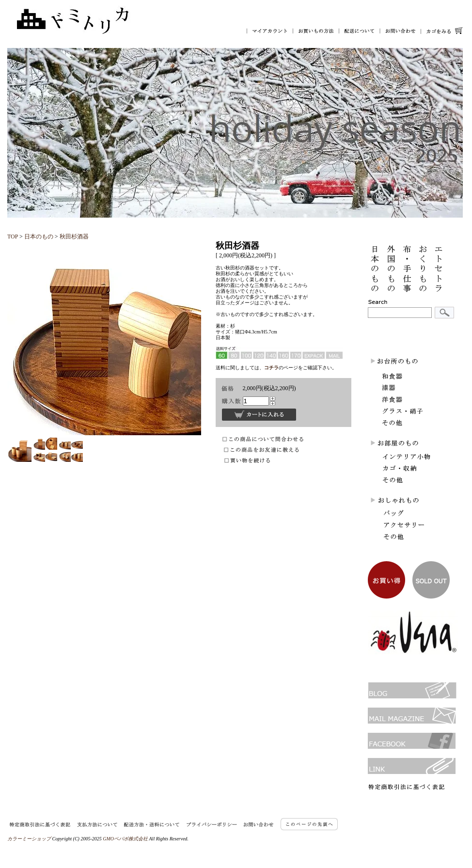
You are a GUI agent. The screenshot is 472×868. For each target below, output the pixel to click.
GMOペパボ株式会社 (125, 839)
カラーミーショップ (29, 839)
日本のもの (39, 237)
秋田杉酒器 (74, 237)
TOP (13, 237)
